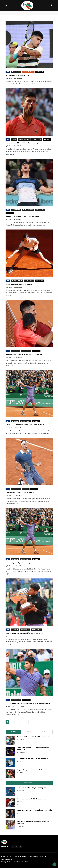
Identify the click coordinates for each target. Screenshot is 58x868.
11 (26, 722)
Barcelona (15, 421)
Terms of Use (14, 856)
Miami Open (15, 351)
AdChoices (23, 856)
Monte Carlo (16, 72)
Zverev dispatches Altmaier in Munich (20, 492)
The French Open (28, 72)
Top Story (40, 72)
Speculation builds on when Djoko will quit (32, 759)
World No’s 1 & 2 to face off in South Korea (33, 737)
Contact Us (5, 856)
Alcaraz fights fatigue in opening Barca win (22, 563)
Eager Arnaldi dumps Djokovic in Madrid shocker (24, 354)
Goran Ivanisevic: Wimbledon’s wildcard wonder (32, 800)
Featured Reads (29, 783)
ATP (8, 72)
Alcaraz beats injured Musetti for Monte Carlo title (24, 633)
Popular (29, 732)
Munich (25, 489)
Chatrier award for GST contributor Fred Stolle (34, 810)
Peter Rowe (22, 791)
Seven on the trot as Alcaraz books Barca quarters (25, 425)
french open (25, 630)
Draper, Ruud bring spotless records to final (22, 216)
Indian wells (16, 210)
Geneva (14, 140)
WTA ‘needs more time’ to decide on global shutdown (33, 822)
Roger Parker (22, 739)
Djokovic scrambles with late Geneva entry (22, 143)
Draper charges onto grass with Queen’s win (33, 770)
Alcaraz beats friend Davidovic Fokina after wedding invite (28, 703)
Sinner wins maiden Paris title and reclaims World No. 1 (33, 749)
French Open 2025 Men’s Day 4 (17, 75)
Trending (45, 732)
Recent (13, 732)
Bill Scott (21, 762)
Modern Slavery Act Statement (37, 856)
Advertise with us (7, 859)
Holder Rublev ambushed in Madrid (19, 284)
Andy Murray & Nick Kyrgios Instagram (31, 788)
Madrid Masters (24, 140)
